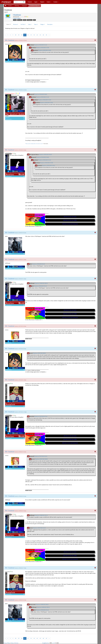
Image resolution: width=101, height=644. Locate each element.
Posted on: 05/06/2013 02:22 (38, 264)
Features (30, 2)
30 (22, 35)
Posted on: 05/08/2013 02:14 (41, 515)
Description (50, 24)
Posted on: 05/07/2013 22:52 (39, 528)
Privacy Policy (7, 643)
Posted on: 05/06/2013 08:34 (41, 283)
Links (30, 24)
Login (36, 2)
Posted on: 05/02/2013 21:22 (41, 45)
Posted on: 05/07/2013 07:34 (41, 416)
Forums (10, 6)
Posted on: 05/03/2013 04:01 (41, 94)
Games (49, 2)
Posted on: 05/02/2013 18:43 (44, 50)
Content (56, 2)
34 (34, 35)
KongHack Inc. (46, 643)
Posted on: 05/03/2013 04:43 (45, 155)
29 (19, 35)
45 (46, 35)
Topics (36, 24)
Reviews (16, 24)
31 (25, 35)
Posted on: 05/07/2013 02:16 (41, 456)
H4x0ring (17, 6)
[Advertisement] (54, 6)
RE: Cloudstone (10, 40)
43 (40, 35)
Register (42, 2)
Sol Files (23, 24)
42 (37, 35)
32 (28, 35)
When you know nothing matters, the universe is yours (34, 144)
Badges (43, 24)
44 (43, 35)
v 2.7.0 (54, 643)
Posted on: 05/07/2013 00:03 (39, 353)
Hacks (9, 24)
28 (16, 35)
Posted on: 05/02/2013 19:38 (42, 48)
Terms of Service (15, 643)
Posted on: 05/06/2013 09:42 (42, 605)
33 (31, 35)
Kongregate (24, 6)
